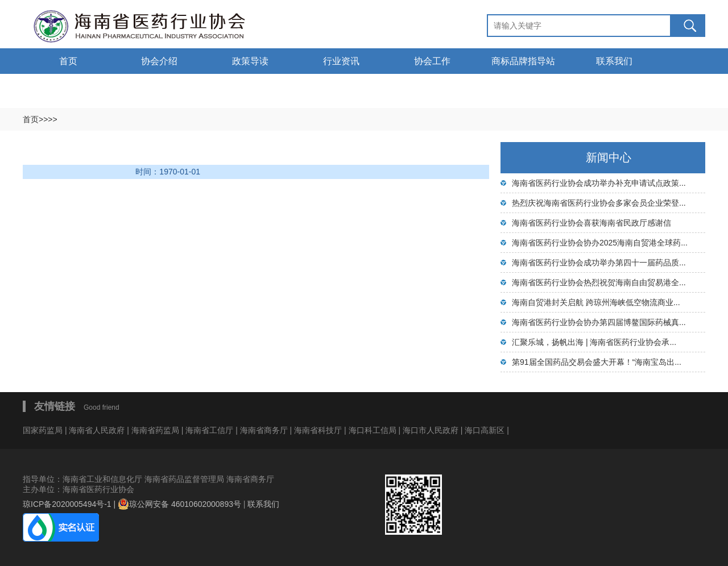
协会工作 (432, 61)
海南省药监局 (156, 430)
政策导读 (250, 61)
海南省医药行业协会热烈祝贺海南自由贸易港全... (599, 282)
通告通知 (68, 87)
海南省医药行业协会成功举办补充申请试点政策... (599, 183)
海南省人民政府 (97, 430)
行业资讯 (341, 61)
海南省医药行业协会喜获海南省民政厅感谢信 (591, 223)
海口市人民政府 (432, 430)
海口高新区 (486, 430)
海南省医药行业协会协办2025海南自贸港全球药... (600, 243)
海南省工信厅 (210, 430)
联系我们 (614, 61)
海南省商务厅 (265, 430)
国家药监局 (44, 430)
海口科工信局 (373, 430)
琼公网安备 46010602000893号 (179, 504)
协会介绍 (159, 61)
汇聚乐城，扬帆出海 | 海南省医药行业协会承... (594, 342)
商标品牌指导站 (523, 61)
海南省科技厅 (319, 430)
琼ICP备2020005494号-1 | (70, 504)
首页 (68, 61)
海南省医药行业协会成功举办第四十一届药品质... (599, 263)
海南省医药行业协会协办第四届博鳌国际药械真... (599, 322)
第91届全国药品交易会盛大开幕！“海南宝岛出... (597, 362)
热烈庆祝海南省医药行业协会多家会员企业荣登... (599, 203)
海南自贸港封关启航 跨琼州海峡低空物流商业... (596, 302)
